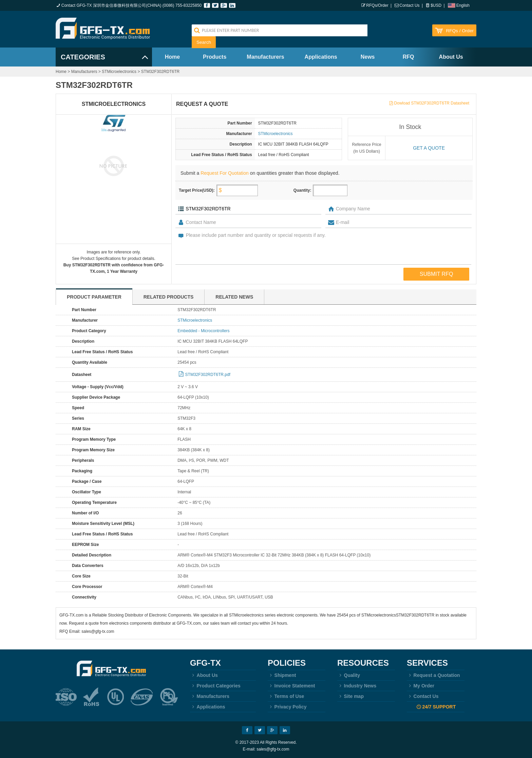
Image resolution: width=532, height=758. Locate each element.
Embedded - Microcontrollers (203, 331)
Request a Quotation (433, 675)
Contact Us (409, 5)
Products (215, 57)
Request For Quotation (225, 173)
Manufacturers (265, 57)
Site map (350, 696)
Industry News (357, 686)
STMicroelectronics (119, 72)
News (368, 57)
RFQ (408, 57)
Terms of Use (286, 696)
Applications (321, 57)
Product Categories (215, 686)
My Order (421, 686)
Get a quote (429, 148)
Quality (349, 675)
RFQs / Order (460, 31)
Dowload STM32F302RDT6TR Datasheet (432, 103)
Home (172, 57)
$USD (436, 5)
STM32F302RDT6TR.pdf (208, 375)
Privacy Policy (287, 707)
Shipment (282, 675)
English (463, 5)
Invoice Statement (291, 686)
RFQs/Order (377, 5)
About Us (451, 57)
